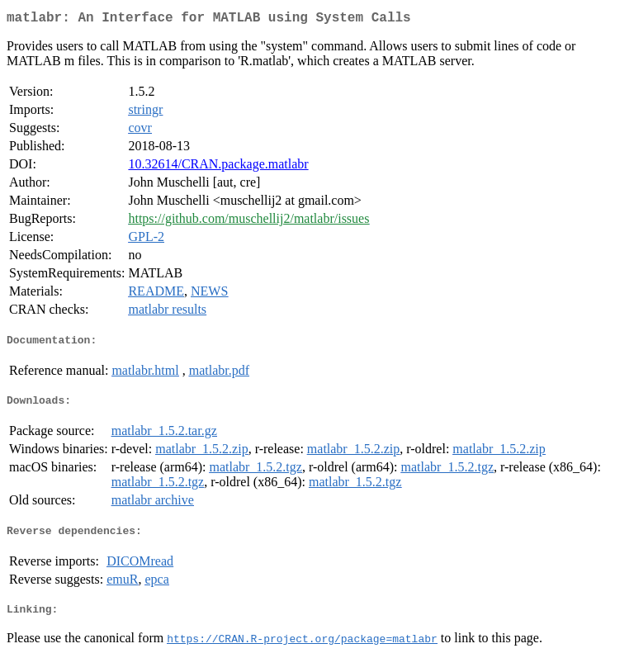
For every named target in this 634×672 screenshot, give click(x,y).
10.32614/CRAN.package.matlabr (218, 167)
